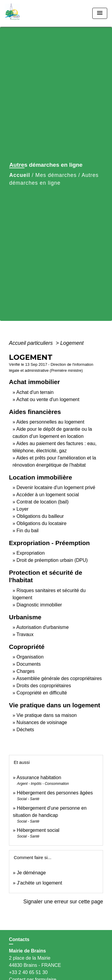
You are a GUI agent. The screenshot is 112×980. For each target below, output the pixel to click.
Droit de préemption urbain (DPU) (52, 560)
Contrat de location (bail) (42, 502)
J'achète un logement (39, 883)
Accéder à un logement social (47, 495)
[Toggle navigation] (100, 13)
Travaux (25, 634)
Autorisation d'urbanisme (42, 627)
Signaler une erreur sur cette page (63, 902)
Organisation (30, 657)
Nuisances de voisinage (42, 722)
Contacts (19, 939)
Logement (72, 343)
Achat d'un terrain (35, 392)
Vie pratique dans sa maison (47, 715)
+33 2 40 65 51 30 (28, 972)
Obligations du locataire (41, 523)
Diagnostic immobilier (39, 605)
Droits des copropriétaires (44, 686)
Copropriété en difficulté (42, 693)
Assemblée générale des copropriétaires (59, 678)
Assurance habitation (39, 778)
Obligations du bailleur (40, 516)
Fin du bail (27, 531)
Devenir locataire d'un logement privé (56, 487)
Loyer (22, 509)
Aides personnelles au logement (50, 422)
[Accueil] (27, 13)
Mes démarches (56, 175)
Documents (29, 664)
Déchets (25, 730)
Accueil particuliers (32, 343)
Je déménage (31, 873)
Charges (25, 671)
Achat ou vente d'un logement (48, 399)
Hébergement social (38, 830)
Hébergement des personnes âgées (55, 793)
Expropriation (30, 553)
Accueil (20, 175)
